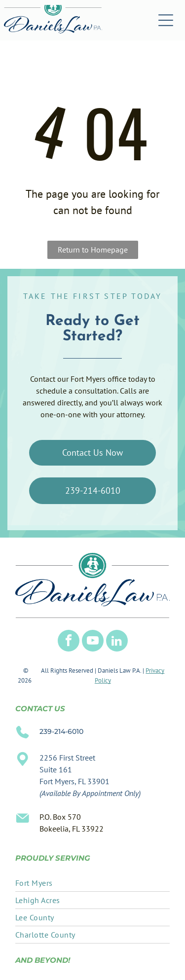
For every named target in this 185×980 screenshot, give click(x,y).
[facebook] (69, 642)
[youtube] (93, 642)
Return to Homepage (93, 250)
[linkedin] (117, 642)
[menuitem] (92, 883)
